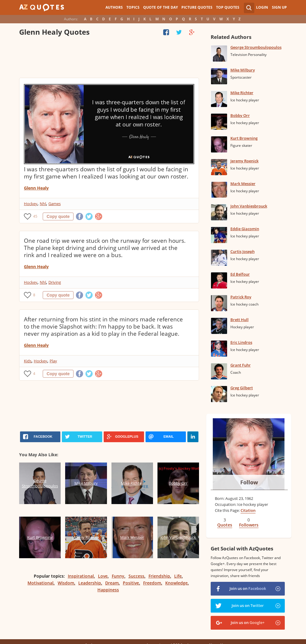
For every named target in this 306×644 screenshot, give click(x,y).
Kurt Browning (244, 138)
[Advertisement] (109, 58)
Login (262, 7)
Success (136, 576)
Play (53, 361)
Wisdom (66, 583)
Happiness (108, 590)
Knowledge (176, 583)
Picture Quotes (197, 7)
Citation (248, 510)
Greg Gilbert (242, 388)
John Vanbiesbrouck (249, 206)
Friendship (159, 576)
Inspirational (81, 576)
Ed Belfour (240, 274)
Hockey (31, 204)
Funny (118, 576)
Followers (249, 525)
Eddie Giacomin (245, 229)
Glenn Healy (36, 188)
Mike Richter (242, 93)
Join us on (248, 588)
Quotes (225, 525)
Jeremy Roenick (244, 161)
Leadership (90, 583)
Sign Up (279, 7)
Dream (112, 583)
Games (55, 204)
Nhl (43, 204)
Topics (133, 7)
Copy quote (58, 216)
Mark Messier (243, 184)
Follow (249, 482)
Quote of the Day (160, 7)
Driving (55, 282)
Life (178, 576)
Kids (28, 361)
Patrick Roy (241, 297)
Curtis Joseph (242, 251)
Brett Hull (240, 320)
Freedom (152, 583)
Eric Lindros (241, 342)
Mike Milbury (243, 70)
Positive (131, 583)
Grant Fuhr (241, 365)
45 (35, 216)
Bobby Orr (240, 115)
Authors (114, 7)
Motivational (40, 583)
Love (103, 576)
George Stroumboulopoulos (256, 47)
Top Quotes (228, 7)
